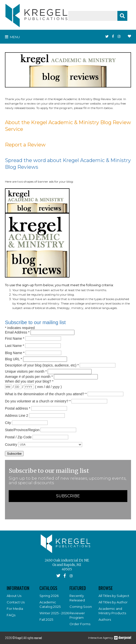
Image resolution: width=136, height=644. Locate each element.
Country (11, 444)
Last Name (15, 345)
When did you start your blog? (29, 381)
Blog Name (15, 353)
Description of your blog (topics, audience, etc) (42, 365)
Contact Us (16, 602)
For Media (15, 609)
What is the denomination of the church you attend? (46, 394)
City (8, 422)
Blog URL (14, 359)
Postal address (18, 408)
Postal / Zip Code (18, 437)
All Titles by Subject (114, 596)
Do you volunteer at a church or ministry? (38, 401)
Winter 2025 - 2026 (54, 613)
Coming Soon (81, 607)
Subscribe (68, 496)
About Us (14, 596)
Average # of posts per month (29, 377)
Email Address (18, 332)
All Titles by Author (113, 602)
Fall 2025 (46, 619)
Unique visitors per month (26, 371)
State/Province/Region (22, 430)
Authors (105, 619)
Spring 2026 (49, 596)
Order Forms (80, 624)
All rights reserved (33, 638)
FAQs (11, 615)
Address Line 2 (17, 415)
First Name (15, 338)
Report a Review (25, 145)
